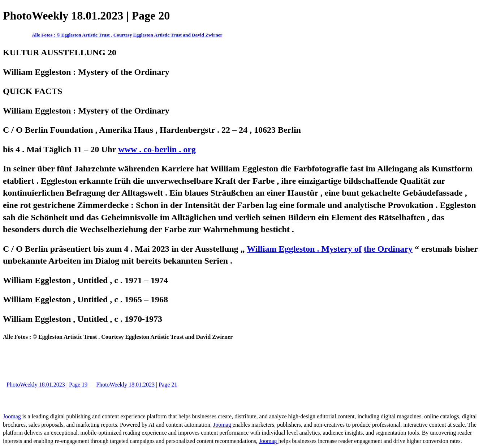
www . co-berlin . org (157, 149)
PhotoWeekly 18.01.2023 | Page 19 (47, 385)
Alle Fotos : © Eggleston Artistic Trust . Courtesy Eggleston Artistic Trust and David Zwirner (127, 35)
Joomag (13, 416)
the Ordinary (388, 249)
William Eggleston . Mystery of (304, 249)
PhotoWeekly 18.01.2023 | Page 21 (137, 385)
